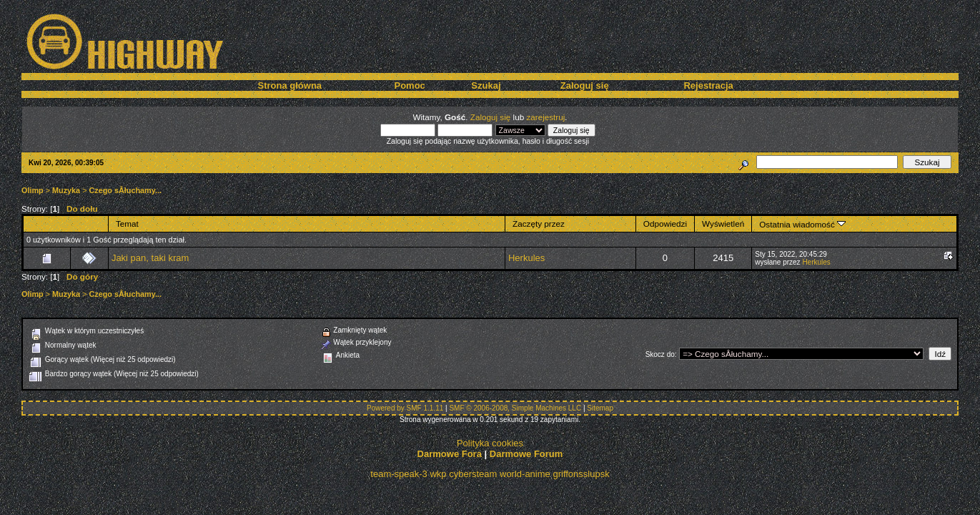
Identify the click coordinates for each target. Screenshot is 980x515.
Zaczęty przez (539, 224)
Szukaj (486, 85)
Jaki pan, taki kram (150, 258)
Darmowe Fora (450, 454)
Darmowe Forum (526, 454)
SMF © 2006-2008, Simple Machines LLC (515, 408)
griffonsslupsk (581, 474)
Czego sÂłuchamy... (126, 190)
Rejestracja (708, 85)
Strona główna (290, 85)
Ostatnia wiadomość (802, 224)
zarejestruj (545, 117)
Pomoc (409, 85)
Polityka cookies (490, 443)
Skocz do (660, 354)
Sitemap (600, 408)
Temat (127, 224)
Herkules (526, 258)
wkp (438, 474)
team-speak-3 (399, 474)
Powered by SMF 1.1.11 (405, 408)
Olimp (33, 190)
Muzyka (66, 190)
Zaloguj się (585, 85)
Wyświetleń (723, 224)
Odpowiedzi (665, 224)
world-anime (525, 474)
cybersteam (473, 474)
